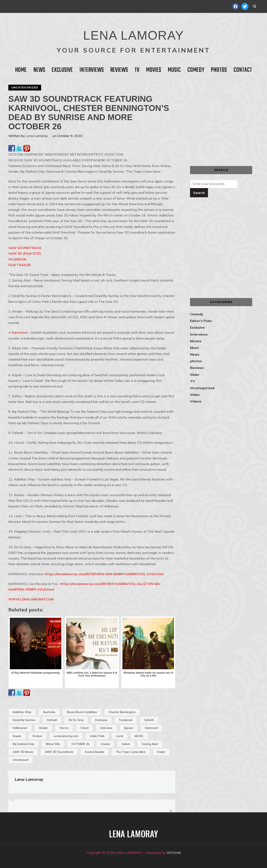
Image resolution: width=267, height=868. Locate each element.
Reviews (119, 70)
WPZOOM (174, 853)
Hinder (43, 728)
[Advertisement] (225, 120)
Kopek (17, 736)
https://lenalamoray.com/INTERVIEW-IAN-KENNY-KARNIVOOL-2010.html (104, 574)
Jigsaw (129, 728)
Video (195, 395)
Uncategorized (25, 87)
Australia (49, 712)
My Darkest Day (23, 744)
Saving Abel (150, 744)
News (39, 70)
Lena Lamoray (37, 136)
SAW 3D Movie (23, 752)
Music (174, 70)
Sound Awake (95, 752)
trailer (161, 752)
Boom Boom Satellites (82, 712)
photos (196, 361)
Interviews (92, 70)
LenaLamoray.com (66, 736)
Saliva (126, 744)
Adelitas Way (22, 712)
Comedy (196, 70)
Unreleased (21, 760)
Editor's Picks (201, 321)
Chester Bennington (122, 712)
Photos (219, 70)
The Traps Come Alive (131, 752)
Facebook (126, 720)
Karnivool (19, 332)
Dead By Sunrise (24, 720)
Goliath (149, 720)
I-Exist (84, 728)
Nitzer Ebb (53, 744)
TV (137, 70)
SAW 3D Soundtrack (59, 752)
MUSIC (139, 736)
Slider (195, 375)
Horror (64, 728)
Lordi (120, 736)
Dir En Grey (76, 720)
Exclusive (62, 70)
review (105, 744)
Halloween (20, 728)
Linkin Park (97, 736)
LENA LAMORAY (133, 32)
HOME (21, 70)
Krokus (37, 736)
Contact (243, 70)
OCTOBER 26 (80, 744)
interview (106, 728)
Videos (196, 401)
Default (52, 720)
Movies (154, 70)
